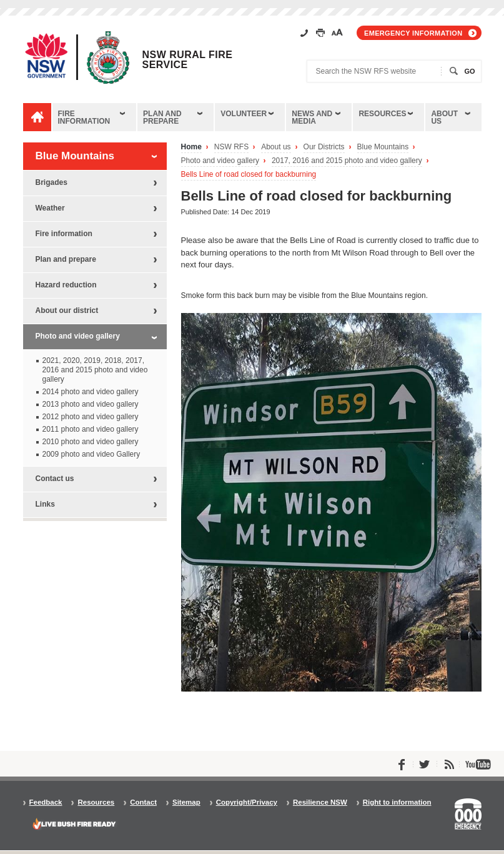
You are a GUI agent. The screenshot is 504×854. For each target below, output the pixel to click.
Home (191, 147)
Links (45, 504)
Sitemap (186, 802)
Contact (143, 802)
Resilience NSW (320, 802)
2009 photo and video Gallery (91, 454)
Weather (50, 208)
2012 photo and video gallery (91, 417)
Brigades (52, 182)
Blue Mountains (383, 147)
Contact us (55, 479)
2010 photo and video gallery (91, 442)
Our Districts (324, 147)
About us (444, 117)
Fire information (84, 117)
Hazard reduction (66, 285)
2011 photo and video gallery (91, 429)
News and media (312, 117)
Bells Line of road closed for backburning (249, 175)
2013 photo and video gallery (91, 404)
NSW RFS (231, 147)
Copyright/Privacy (247, 802)
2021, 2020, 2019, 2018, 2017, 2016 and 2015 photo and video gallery (95, 370)
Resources (382, 114)
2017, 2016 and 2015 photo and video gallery (347, 161)
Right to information (397, 802)
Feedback (46, 802)
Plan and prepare (162, 117)
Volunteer (244, 114)
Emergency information (413, 33)
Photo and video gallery (220, 161)
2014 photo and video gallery (91, 392)
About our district (67, 310)
